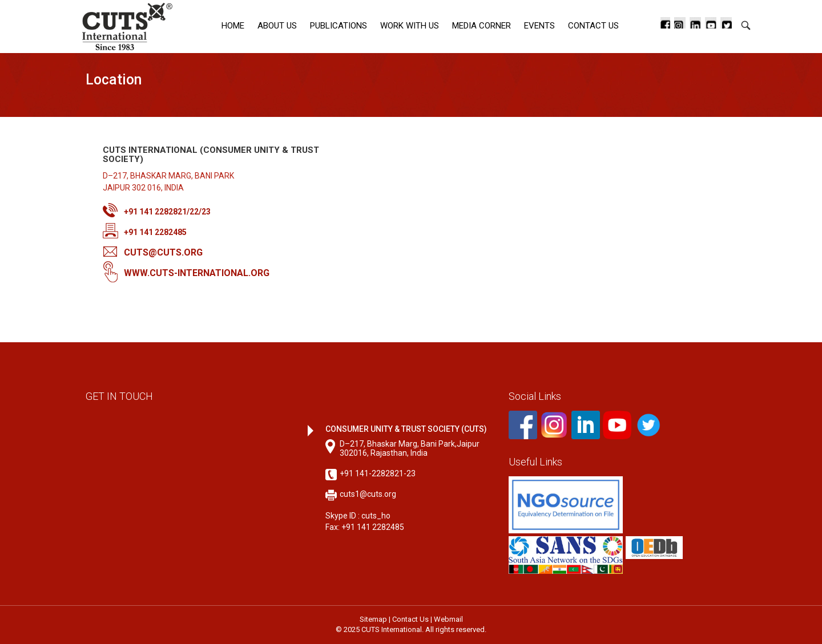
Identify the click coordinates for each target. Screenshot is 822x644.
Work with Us (410, 26)
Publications (339, 26)
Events (539, 26)
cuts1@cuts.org (368, 494)
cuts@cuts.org (163, 252)
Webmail (448, 619)
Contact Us (593, 26)
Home (233, 26)
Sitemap (373, 619)
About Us (277, 26)
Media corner (481, 26)
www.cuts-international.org (197, 273)
